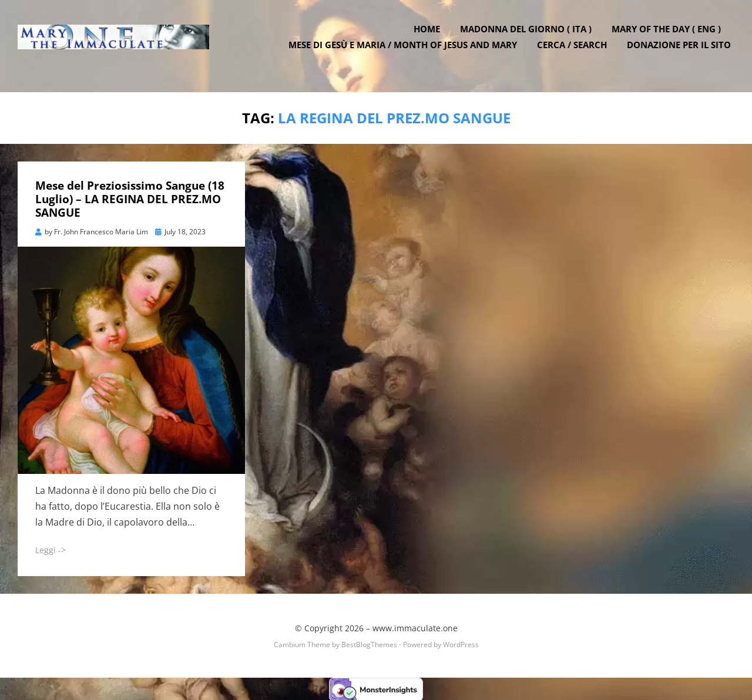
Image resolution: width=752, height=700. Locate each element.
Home (430, 37)
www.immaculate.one (415, 627)
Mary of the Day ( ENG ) (670, 37)
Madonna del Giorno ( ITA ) (529, 37)
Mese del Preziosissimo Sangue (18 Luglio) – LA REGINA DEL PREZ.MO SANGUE (130, 198)
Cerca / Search (575, 53)
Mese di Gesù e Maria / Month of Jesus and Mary (406, 53)
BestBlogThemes (369, 644)
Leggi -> (51, 549)
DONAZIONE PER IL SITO (682, 53)
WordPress (461, 644)
